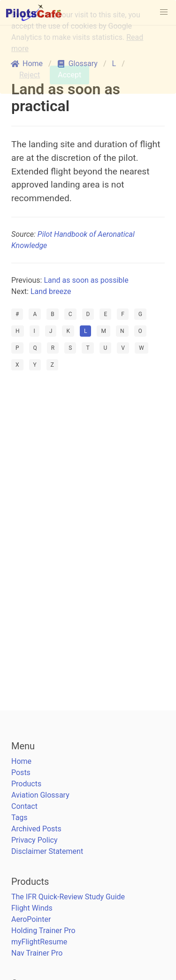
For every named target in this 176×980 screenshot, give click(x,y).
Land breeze (51, 291)
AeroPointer (31, 919)
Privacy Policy (34, 840)
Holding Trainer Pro (43, 931)
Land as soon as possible (86, 280)
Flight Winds (32, 908)
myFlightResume (39, 942)
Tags (19, 818)
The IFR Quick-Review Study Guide (68, 897)
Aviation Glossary (40, 795)
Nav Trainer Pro (37, 953)
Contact (24, 806)
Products (26, 784)
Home (21, 761)
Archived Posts (36, 829)
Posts (21, 773)
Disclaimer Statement (47, 851)
